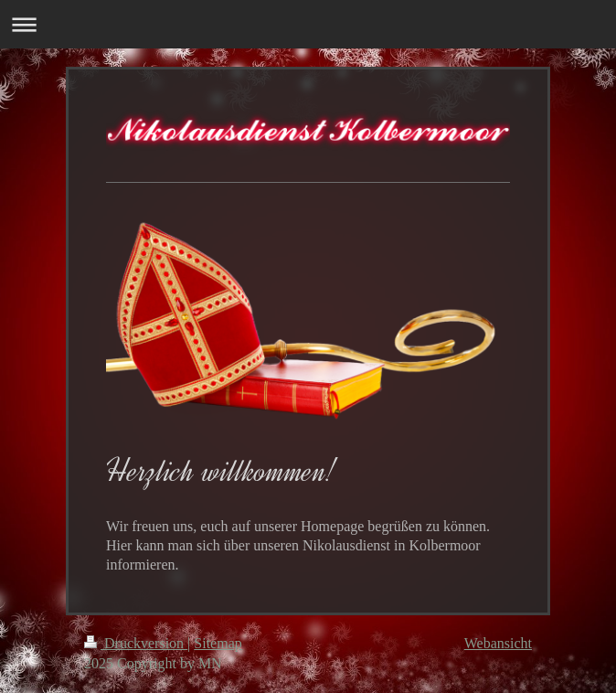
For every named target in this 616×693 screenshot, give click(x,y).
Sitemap (218, 643)
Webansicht (498, 643)
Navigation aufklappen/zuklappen (308, 24)
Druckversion (136, 643)
